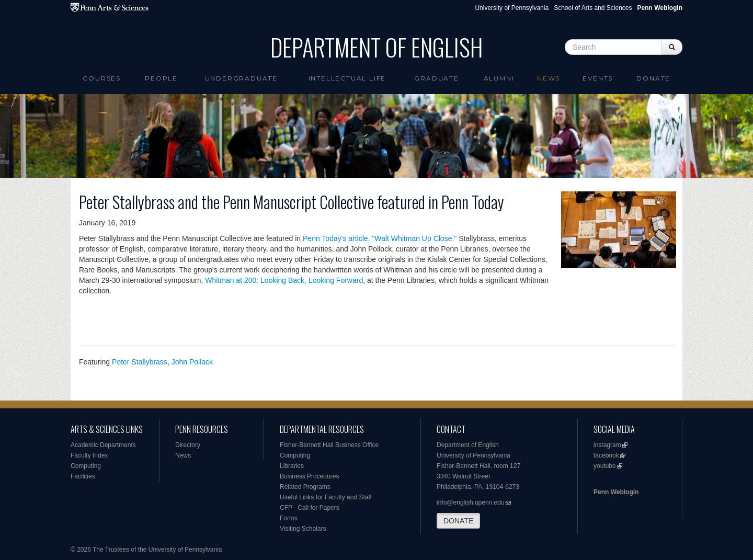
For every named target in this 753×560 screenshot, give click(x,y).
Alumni (499, 78)
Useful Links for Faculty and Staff (326, 497)
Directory (188, 445)
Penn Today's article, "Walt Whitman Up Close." (380, 238)
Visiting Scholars (303, 529)
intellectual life (347, 78)
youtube (605, 466)
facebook (606, 455)
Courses (102, 78)
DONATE (458, 521)
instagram (607, 445)
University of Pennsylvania (512, 8)
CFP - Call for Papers (310, 508)
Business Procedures (309, 476)
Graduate (436, 78)
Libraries (292, 466)
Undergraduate (241, 78)
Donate (653, 78)
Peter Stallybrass (140, 362)
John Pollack (192, 362)
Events (598, 78)
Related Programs (305, 487)
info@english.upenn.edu (471, 502)
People (161, 78)
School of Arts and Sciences (593, 8)
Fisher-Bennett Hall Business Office (329, 445)
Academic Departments (103, 445)
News (549, 78)
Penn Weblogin (616, 492)
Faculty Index (89, 455)
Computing (86, 466)
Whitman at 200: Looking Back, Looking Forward (284, 280)
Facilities (83, 476)
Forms (289, 518)
